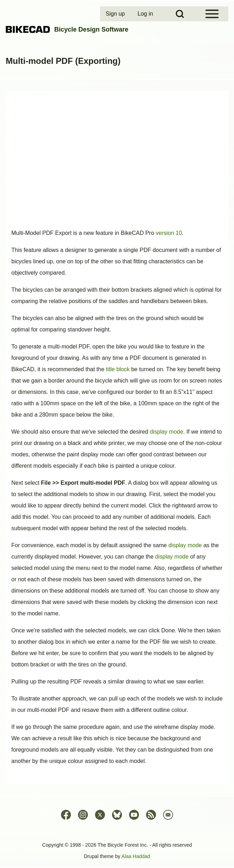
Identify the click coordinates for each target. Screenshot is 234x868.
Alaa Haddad (136, 856)
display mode (167, 432)
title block (118, 369)
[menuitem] (116, 14)
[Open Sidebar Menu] (212, 14)
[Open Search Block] (180, 14)
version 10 (169, 233)
